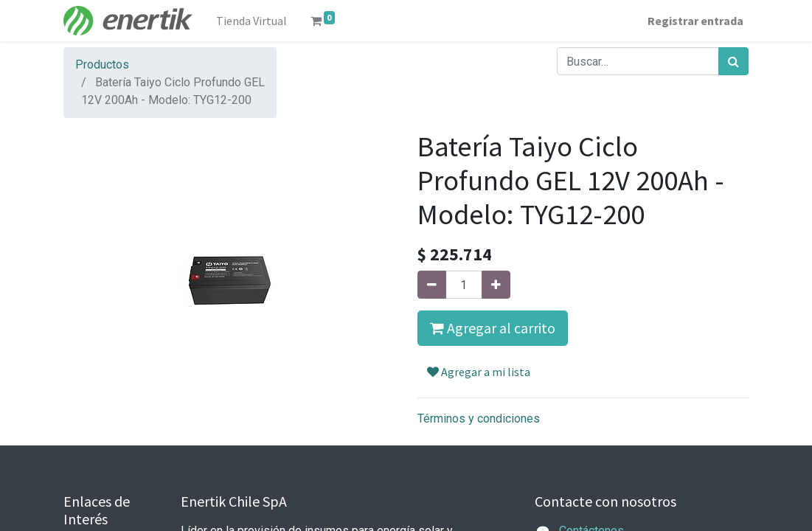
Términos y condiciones (479, 419)
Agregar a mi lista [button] (479, 372)
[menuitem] (251, 21)
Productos (102, 65)
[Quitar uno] (432, 285)
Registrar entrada (695, 21)
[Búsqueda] (733, 61)
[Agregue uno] (496, 285)
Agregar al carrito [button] (493, 328)
